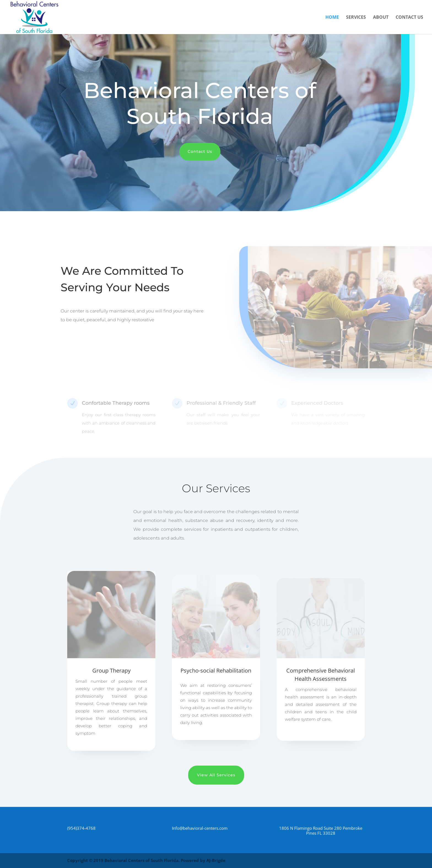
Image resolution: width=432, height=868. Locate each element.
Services (356, 18)
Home (332, 18)
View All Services (216, 775)
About (381, 18)
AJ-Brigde (216, 860)
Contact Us (409, 18)
